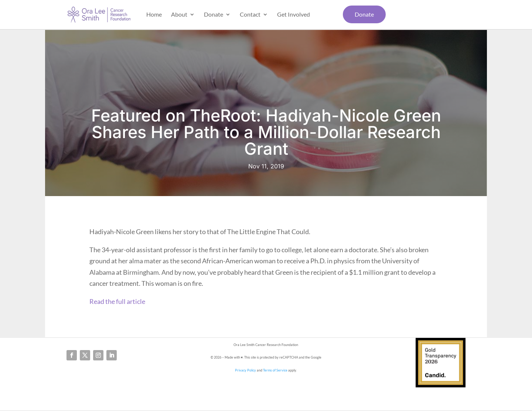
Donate (214, 15)
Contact (250, 15)
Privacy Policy (245, 370)
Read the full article (117, 301)
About (179, 15)
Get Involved (294, 15)
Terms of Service (275, 370)
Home (154, 15)
